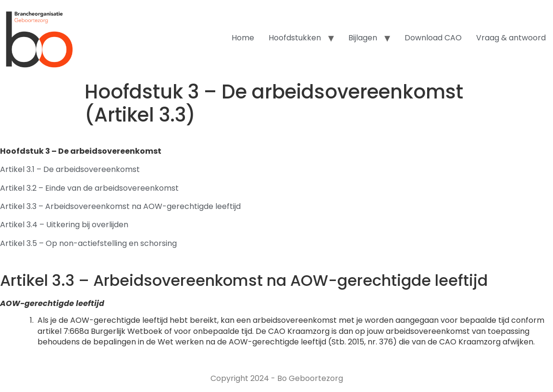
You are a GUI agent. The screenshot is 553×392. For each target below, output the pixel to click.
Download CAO (433, 38)
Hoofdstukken (295, 38)
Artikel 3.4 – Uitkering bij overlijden (64, 225)
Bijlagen (363, 38)
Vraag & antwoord (511, 38)
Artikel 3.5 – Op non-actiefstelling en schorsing (88, 243)
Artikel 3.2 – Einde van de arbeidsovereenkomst (89, 188)
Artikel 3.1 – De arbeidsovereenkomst (70, 169)
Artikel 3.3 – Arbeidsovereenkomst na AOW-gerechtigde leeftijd (120, 206)
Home (243, 38)
